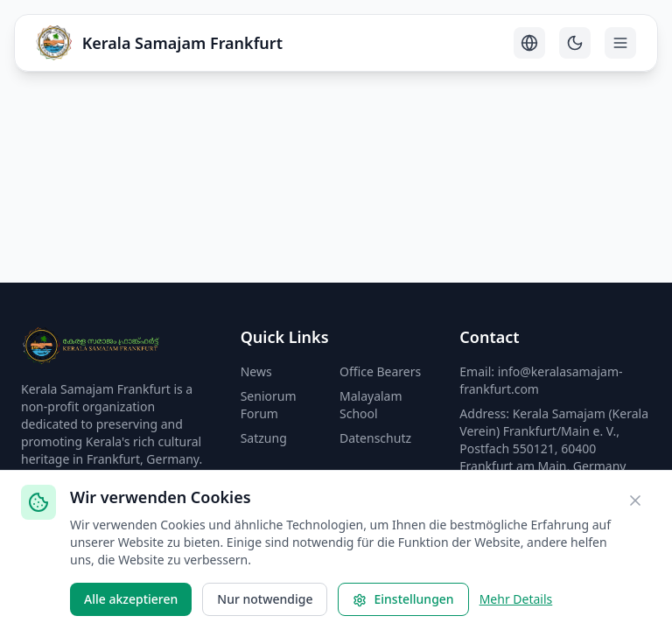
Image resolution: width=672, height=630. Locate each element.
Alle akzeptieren (131, 599)
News (256, 371)
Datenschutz (375, 438)
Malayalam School (371, 405)
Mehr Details (516, 599)
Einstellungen (403, 599)
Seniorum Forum (269, 405)
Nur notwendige (265, 599)
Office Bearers (380, 371)
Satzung (264, 438)
